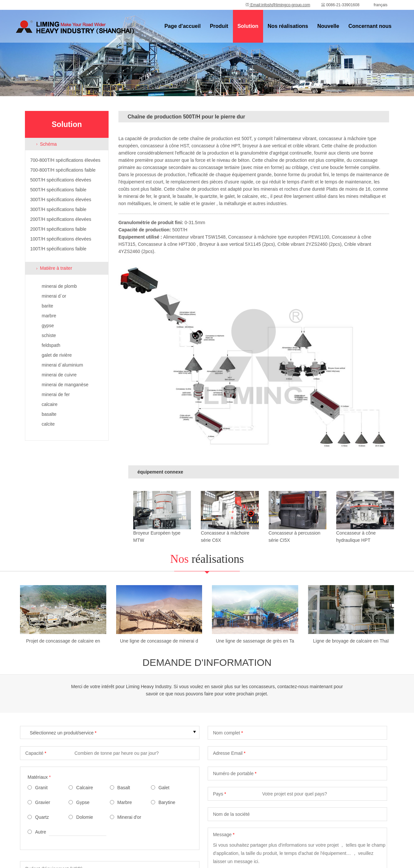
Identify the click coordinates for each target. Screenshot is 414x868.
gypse (48, 326)
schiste (49, 335)
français (381, 5)
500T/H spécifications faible (58, 190)
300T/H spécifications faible (58, 209)
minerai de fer (56, 394)
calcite (48, 424)
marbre (49, 316)
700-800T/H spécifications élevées (65, 160)
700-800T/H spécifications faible (63, 170)
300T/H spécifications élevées (61, 200)
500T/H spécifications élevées (61, 180)
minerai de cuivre (59, 375)
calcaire (50, 404)
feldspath (51, 345)
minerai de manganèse (65, 385)
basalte (49, 414)
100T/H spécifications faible (58, 249)
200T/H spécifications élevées (61, 219)
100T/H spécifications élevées (61, 239)
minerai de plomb (59, 286)
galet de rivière (57, 355)
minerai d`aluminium (62, 365)
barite (47, 306)
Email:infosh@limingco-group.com (278, 5)
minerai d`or (54, 296)
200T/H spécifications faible (58, 229)
